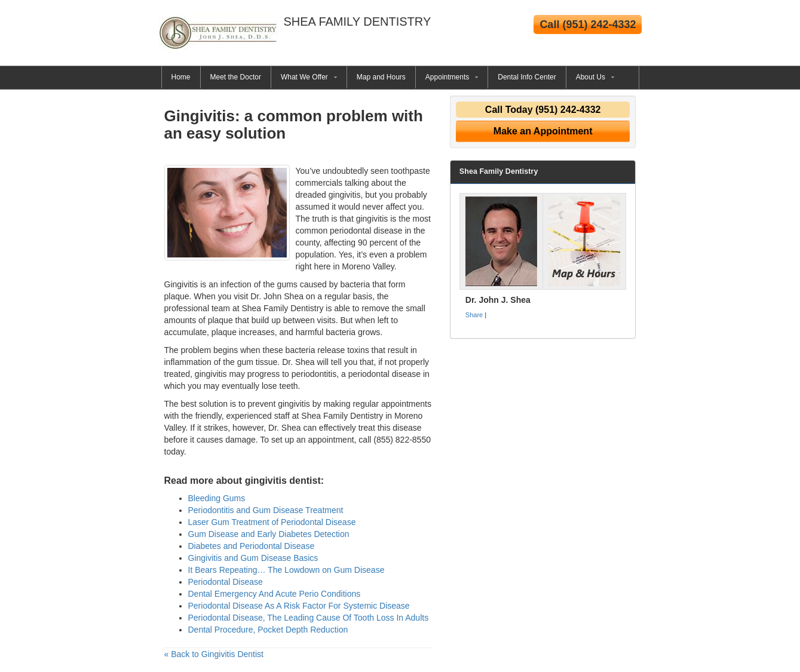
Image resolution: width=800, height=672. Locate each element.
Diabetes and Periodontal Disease (252, 546)
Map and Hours (381, 77)
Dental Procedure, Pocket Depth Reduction (268, 630)
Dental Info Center (527, 77)
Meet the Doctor (236, 77)
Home (181, 77)
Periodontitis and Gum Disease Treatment (266, 510)
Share (474, 315)
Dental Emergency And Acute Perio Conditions (275, 594)
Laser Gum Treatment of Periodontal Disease (272, 522)
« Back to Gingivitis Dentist (214, 654)
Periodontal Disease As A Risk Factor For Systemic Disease (299, 606)
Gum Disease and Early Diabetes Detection (269, 534)
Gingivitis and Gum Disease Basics (253, 558)
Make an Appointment (543, 131)
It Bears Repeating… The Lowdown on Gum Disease (286, 570)
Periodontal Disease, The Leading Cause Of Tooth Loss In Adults (309, 618)
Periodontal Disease (226, 582)
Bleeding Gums (217, 498)
